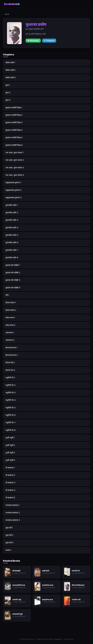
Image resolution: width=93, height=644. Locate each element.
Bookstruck (12, 4)
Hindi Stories (69, 639)
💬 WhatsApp (33, 41)
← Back (6, 14)
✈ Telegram (49, 41)
